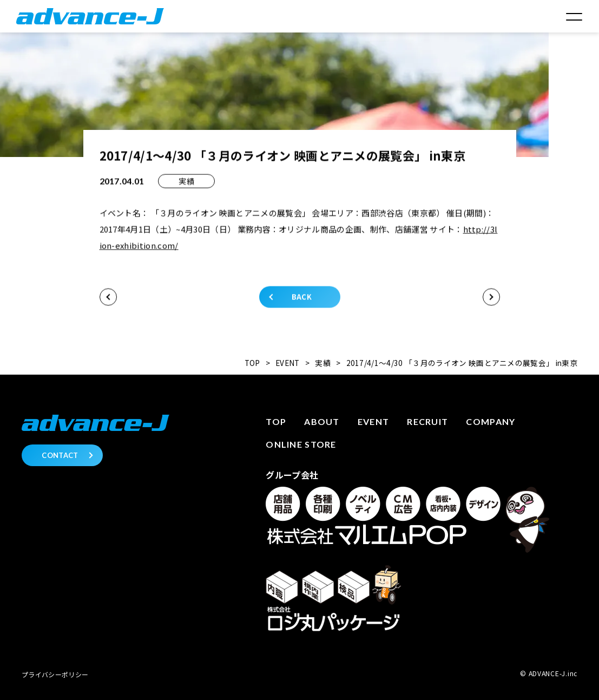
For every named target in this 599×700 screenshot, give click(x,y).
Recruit (427, 421)
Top (276, 421)
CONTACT (60, 455)
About (322, 421)
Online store (301, 444)
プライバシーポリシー (55, 674)
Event (373, 421)
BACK (302, 299)
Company (491, 421)
